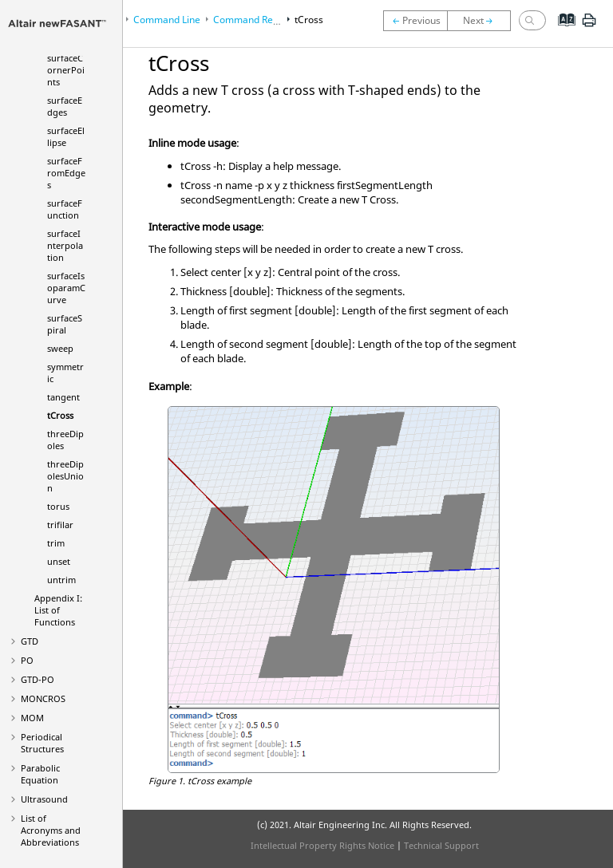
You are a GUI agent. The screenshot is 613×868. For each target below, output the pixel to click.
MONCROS (43, 698)
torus (58, 506)
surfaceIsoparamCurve (66, 288)
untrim (61, 580)
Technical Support (441, 845)
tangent (63, 397)
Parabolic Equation (40, 774)
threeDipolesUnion (65, 476)
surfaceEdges (65, 106)
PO (27, 660)
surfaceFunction (65, 209)
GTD (30, 641)
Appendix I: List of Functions (58, 610)
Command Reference (260, 20)
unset (59, 561)
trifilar (60, 525)
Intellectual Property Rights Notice (322, 845)
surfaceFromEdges (66, 173)
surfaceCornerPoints (66, 70)
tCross (60, 415)
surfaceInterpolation (65, 245)
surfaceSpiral (65, 324)
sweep (60, 348)
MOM (32, 718)
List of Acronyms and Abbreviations (51, 830)
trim (56, 543)
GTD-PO (38, 679)
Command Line (167, 20)
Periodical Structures (42, 743)
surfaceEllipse (66, 136)
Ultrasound (44, 799)
